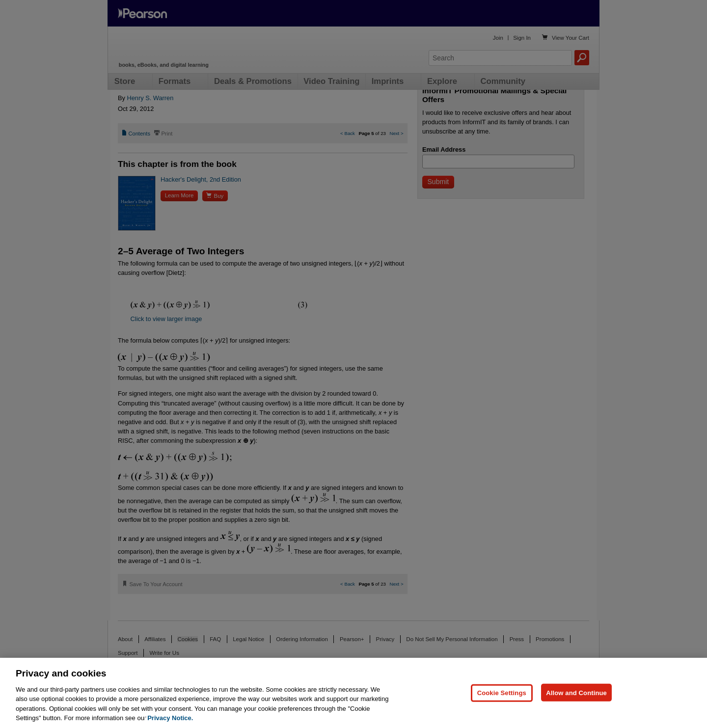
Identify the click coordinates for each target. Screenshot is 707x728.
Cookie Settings (502, 713)
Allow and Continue (576, 713)
